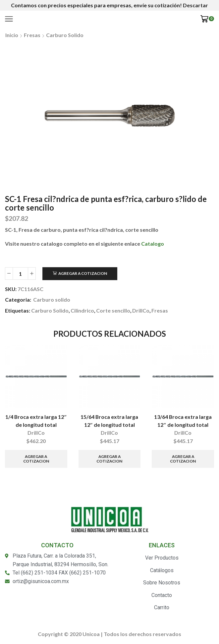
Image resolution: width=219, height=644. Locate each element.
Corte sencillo (113, 310)
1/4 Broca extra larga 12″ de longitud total (36, 421)
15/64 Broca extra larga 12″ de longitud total (109, 421)
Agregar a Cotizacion (83, 273)
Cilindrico (82, 310)
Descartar (195, 5)
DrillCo (141, 310)
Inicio (12, 35)
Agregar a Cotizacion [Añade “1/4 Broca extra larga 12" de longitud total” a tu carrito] (36, 459)
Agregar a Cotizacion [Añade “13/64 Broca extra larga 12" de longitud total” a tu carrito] (183, 459)
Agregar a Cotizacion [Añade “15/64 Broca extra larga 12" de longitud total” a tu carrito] (109, 459)
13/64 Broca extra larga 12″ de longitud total (183, 421)
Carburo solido (65, 35)
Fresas (32, 35)
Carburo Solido (50, 310)
